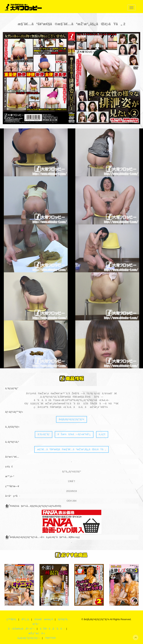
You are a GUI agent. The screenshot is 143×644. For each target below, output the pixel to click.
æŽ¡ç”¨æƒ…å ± (37, 633)
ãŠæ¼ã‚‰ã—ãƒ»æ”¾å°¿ (74, 434)
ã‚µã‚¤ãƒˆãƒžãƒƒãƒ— (29, 638)
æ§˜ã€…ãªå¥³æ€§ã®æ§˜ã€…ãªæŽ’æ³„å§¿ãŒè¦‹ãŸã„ (71, 449)
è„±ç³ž (102, 434)
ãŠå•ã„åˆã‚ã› (52, 629)
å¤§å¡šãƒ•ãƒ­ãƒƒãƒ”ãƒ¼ (72, 419)
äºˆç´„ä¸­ (26, 619)
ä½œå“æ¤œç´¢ (44, 619)
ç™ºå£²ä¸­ (12, 619)
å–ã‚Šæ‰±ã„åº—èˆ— (22, 629)
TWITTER (50, 638)
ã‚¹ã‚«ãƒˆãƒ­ (44, 434)
